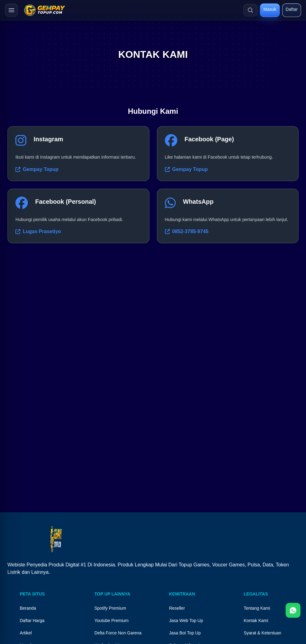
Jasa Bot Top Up (185, 633)
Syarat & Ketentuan (262, 633)
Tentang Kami (257, 608)
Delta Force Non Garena (118, 633)
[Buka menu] (11, 10)
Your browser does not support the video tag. (153, 436)
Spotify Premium (110, 608)
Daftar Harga (32, 621)
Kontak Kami (256, 621)
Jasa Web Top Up (186, 621)
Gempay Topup (37, 169)
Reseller (177, 608)
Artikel (26, 633)
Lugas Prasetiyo (38, 231)
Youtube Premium (112, 621)
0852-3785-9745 (187, 231)
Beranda (28, 608)
